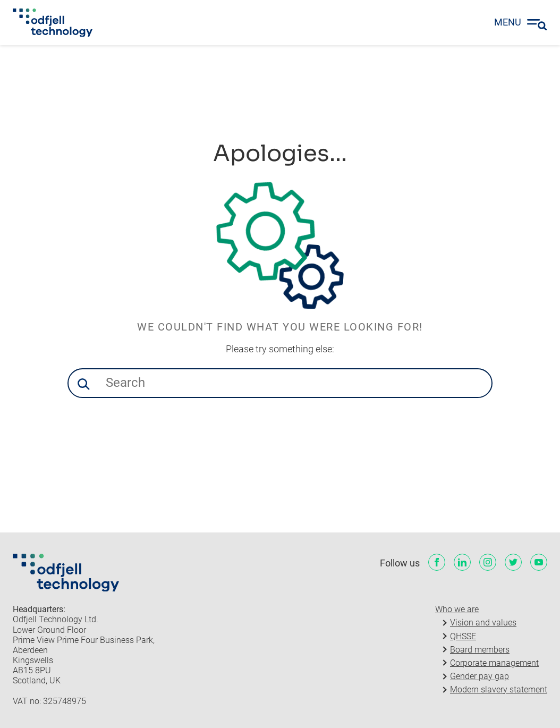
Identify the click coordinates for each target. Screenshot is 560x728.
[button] (83, 384)
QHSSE (463, 636)
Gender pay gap (480, 676)
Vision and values (483, 623)
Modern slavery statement (499, 689)
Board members (480, 650)
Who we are (457, 609)
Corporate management (494, 663)
